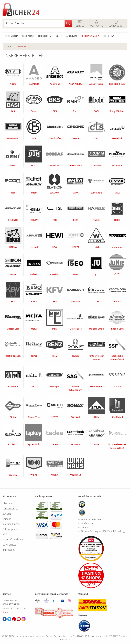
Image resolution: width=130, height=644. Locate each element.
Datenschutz (9, 545)
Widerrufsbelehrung (13, 539)
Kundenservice (10, 509)
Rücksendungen (11, 524)
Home (8, 46)
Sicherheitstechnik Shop (19, 36)
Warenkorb (116, 24)
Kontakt (6, 612)
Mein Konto (96, 24)
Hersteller (45, 36)
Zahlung (7, 514)
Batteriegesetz (10, 529)
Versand (7, 519)
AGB (5, 534)
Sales (59, 36)
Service (80, 24)
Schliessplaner (90, 36)
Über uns (109, 36)
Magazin (72, 36)
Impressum (9, 550)
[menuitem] (11, 46)
